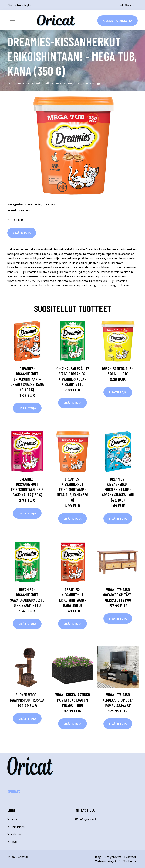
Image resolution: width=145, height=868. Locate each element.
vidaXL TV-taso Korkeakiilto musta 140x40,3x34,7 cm (118, 700)
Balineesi (16, 834)
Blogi (14, 842)
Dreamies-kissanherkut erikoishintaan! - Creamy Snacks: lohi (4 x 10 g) (118, 489)
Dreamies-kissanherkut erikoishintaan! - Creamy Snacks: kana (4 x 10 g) (27, 379)
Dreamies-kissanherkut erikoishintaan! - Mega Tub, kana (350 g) (72, 489)
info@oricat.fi (128, 5)
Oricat (15, 819)
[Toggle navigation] (12, 20)
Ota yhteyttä (113, 857)
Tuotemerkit (33, 204)
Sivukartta (130, 861)
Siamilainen (18, 827)
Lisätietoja (22, 233)
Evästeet (130, 857)
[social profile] (36, 5)
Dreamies (49, 204)
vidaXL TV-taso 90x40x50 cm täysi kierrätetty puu (118, 595)
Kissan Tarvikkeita (117, 21)
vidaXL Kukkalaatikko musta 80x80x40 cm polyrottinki (72, 700)
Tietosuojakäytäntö (108, 861)
